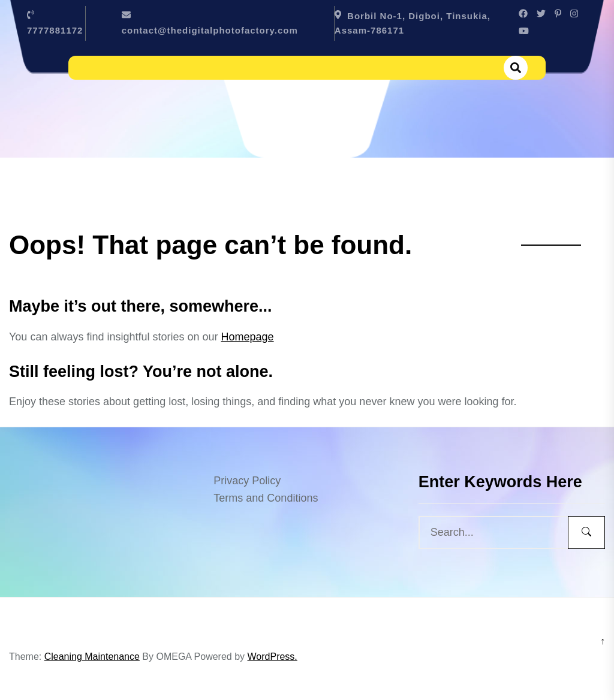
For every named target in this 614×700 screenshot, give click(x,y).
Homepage (248, 337)
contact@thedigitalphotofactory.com (210, 30)
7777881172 (55, 30)
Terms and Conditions (266, 498)
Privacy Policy (247, 481)
